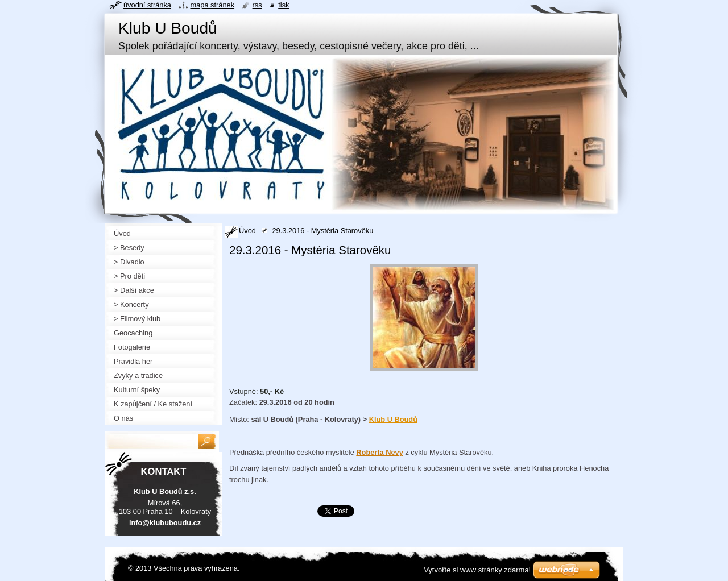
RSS (257, 5)
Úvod (247, 231)
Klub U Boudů (393, 419)
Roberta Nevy (380, 452)
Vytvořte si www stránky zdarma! (477, 570)
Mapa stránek (213, 5)
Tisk (284, 5)
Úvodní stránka (147, 5)
